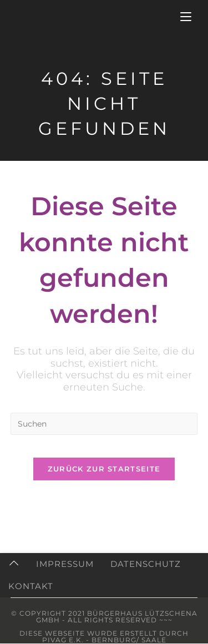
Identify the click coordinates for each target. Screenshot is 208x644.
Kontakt (31, 586)
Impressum (65, 564)
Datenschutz (146, 564)
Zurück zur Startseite (104, 469)
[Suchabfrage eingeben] (104, 424)
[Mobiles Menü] (186, 17)
